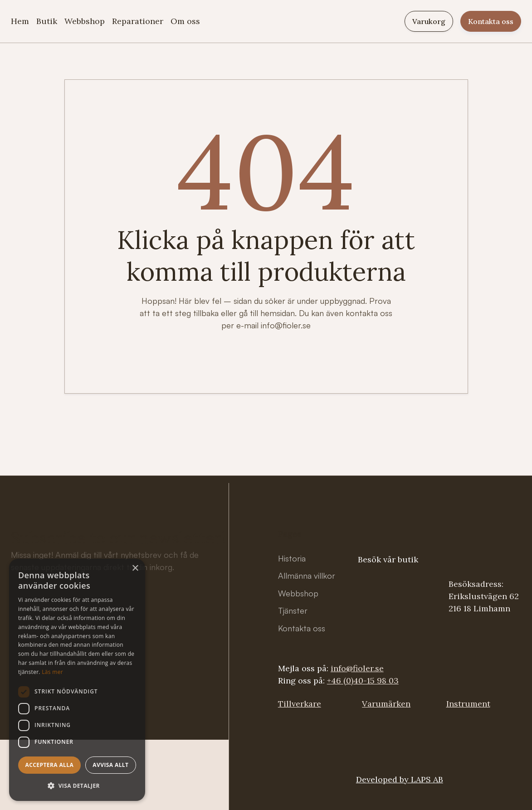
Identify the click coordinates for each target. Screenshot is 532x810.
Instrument (468, 704)
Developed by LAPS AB (400, 779)
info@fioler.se (357, 668)
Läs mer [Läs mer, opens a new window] (52, 672)
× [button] (135, 568)
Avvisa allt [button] (110, 765)
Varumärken (386, 704)
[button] (77, 786)
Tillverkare (300, 704)
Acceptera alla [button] (50, 765)
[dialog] (77, 680)
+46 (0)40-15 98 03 (363, 681)
